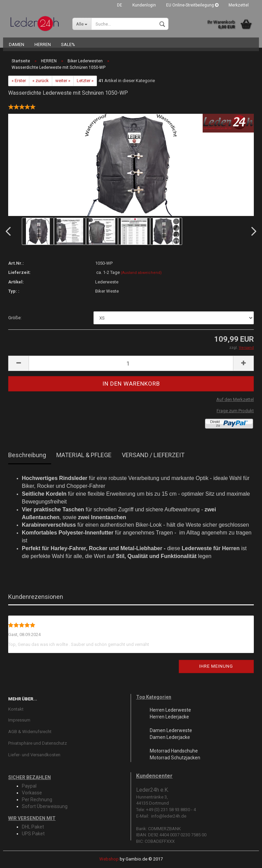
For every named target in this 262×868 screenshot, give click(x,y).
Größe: (15, 318)
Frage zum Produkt (235, 411)
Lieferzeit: (19, 272)
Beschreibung (27, 455)
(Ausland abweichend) (141, 273)
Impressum (19, 720)
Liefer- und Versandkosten (34, 755)
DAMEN (17, 44)
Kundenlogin (144, 5)
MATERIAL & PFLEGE (84, 455)
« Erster (19, 81)
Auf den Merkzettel (235, 399)
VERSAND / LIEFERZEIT (153, 455)
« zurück (41, 81)
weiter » (63, 81)
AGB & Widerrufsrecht (30, 732)
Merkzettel (239, 5)
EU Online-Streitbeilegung (192, 5)
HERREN (43, 44)
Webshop (109, 859)
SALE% (68, 44)
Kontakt (16, 709)
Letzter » (85, 81)
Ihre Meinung (216, 666)
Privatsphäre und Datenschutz (38, 743)
